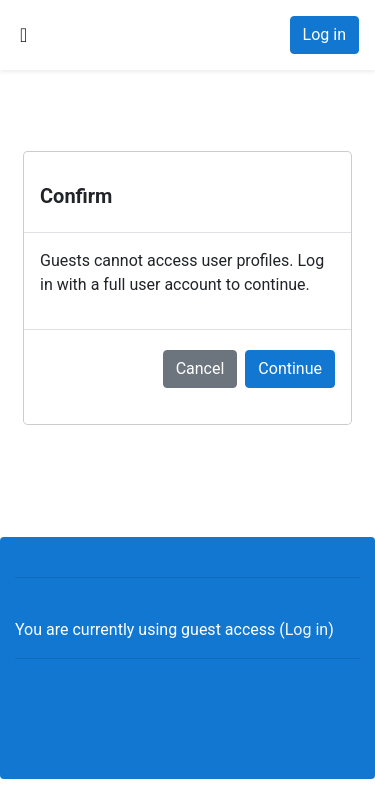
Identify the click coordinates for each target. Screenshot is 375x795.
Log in (324, 34)
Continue (290, 368)
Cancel (200, 368)
